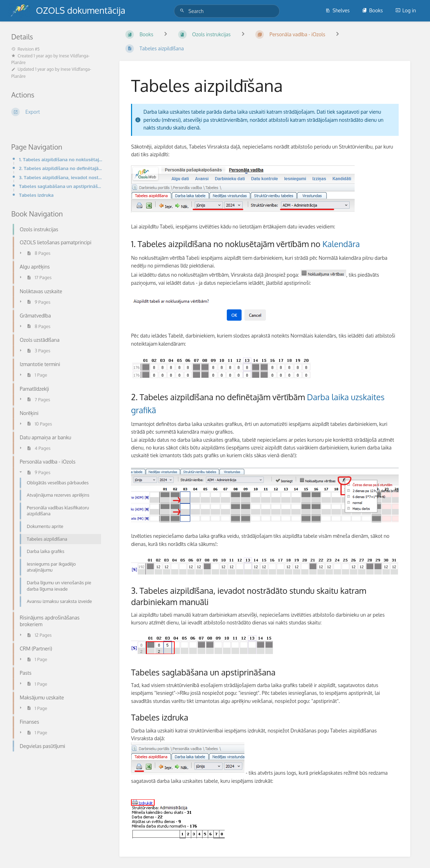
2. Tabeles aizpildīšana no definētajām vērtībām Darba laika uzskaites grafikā (61, 168)
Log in (406, 10)
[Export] (57, 112)
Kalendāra (341, 244)
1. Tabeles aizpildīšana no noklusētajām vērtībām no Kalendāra (61, 159)
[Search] (183, 11)
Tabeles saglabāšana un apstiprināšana (61, 186)
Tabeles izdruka (36, 195)
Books (372, 10)
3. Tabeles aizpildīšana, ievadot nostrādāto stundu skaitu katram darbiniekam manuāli (61, 177)
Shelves (338, 10)
